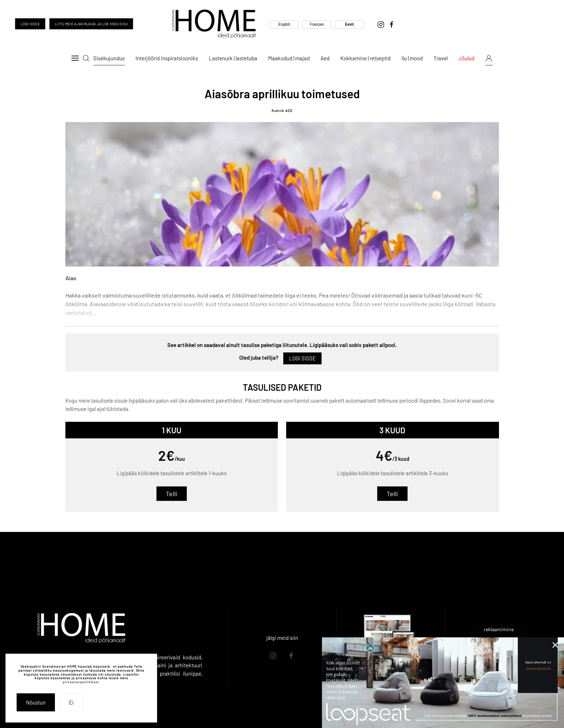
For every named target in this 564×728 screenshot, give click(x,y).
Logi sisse (30, 24)
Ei (71, 702)
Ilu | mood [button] (412, 58)
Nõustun (36, 702)
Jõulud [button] (466, 58)
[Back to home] (214, 24)
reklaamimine (499, 629)
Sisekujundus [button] (109, 58)
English (285, 24)
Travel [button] (441, 58)
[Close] (555, 645)
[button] (75, 58)
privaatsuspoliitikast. (81, 682)
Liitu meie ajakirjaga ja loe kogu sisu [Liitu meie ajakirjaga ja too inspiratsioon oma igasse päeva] (91, 24)
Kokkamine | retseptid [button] (365, 58)
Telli (172, 494)
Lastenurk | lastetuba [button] (233, 58)
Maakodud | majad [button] (289, 58)
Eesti (349, 24)
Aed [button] (325, 58)
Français (317, 24)
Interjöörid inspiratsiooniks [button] (167, 58)
